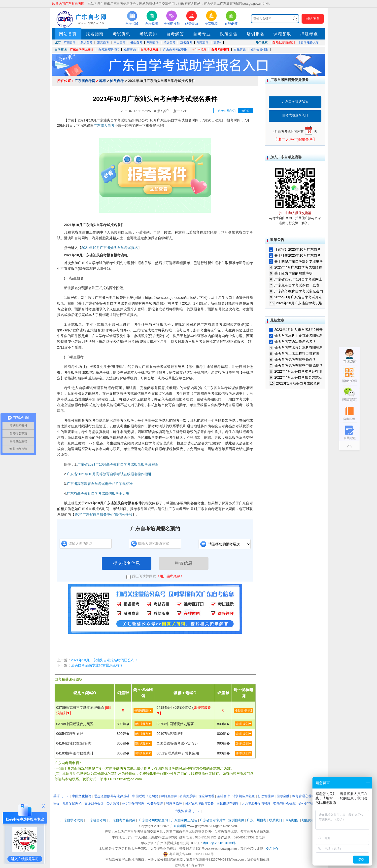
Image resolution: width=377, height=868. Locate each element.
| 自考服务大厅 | (310, 42)
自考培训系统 (149, 50)
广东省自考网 (85, 81)
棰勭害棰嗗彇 (243, 710)
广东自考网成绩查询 (153, 820)
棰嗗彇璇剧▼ (143, 710)
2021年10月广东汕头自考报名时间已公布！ (105, 660)
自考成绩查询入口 (295, 115)
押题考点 (309, 34)
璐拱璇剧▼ (143, 724)
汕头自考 (117, 81)
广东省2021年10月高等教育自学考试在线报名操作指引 (109, 474)
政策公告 (229, 34)
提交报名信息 (127, 563)
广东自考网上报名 (82, 50)
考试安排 (148, 34)
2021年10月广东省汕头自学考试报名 (110, 248)
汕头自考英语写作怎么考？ (293, 342)
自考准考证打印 (109, 50)
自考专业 (202, 34)
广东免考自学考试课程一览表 (294, 285)
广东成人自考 (104, 125)
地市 (103, 81)
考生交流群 (199, 50)
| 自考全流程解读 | (283, 42)
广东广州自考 (257, 820)
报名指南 (95, 34)
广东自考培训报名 (295, 101)
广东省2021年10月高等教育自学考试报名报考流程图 (118, 464)
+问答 (245, 111)
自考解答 (175, 34)
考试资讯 (122, 34)
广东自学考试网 (72, 820)
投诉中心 (272, 849)
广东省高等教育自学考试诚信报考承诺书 (98, 493)
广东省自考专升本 (213, 820)
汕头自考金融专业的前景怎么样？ (97, 665)
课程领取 (282, 34)
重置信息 (184, 563)
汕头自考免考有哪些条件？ (293, 359)
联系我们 (275, 820)
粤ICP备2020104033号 (220, 843)
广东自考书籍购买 (122, 820)
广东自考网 (178, 826)
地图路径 (309, 820)
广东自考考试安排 (175, 50)
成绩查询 (130, 50)
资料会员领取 (259, 50)
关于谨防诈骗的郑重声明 (291, 273)
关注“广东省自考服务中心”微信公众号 (103, 514)
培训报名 (256, 34)
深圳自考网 (236, 820)
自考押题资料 (220, 50)
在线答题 (240, 50)
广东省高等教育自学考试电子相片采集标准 (100, 484)
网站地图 (292, 820)
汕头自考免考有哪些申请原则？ (296, 365)
